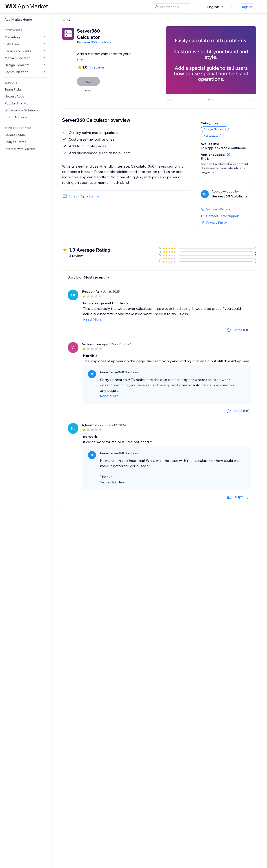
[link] (26, 20)
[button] (229, 155)
